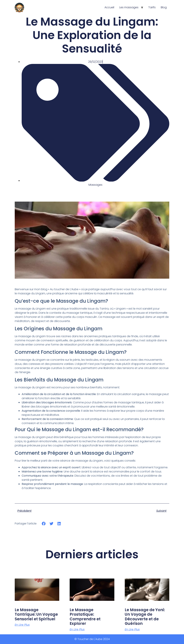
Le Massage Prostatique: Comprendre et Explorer (85, 617)
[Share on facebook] (44, 524)
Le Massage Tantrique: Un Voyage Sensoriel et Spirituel (36, 614)
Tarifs (152, 7)
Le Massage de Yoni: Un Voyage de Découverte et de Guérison (145, 617)
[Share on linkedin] (59, 524)
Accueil (109, 7)
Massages (95, 185)
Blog (164, 7)
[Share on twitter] (51, 524)
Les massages (129, 7)
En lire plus (22, 625)
